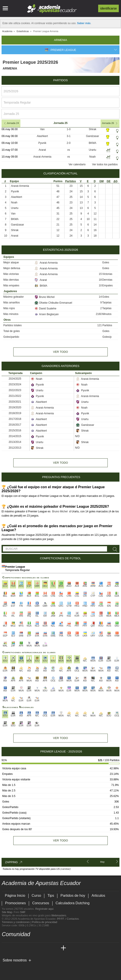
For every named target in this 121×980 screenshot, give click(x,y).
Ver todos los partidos (105, 164)
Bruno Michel (45, 297)
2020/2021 (15, 402)
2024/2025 (15, 379)
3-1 (69, 136)
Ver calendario (77, 164)
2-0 (69, 143)
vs (69, 150)
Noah (93, 157)
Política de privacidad (45, 922)
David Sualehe (45, 309)
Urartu (93, 150)
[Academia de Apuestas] (39, 948)
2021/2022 (15, 396)
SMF (23, 912)
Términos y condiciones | (17, 922)
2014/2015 (15, 436)
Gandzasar (93, 136)
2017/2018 (15, 419)
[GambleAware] (13, 967)
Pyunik (42, 143)
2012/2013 (15, 448)
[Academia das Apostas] (14, 948)
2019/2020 (15, 407)
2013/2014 (15, 442)
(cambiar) (65, 869)
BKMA (92, 143)
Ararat (42, 150)
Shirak (92, 129)
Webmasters (59, 916)
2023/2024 (15, 384)
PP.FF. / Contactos (68, 919)
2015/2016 (15, 430)
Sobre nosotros (15, 960)
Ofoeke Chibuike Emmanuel (53, 303)
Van (42, 129)
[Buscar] (114, 549)
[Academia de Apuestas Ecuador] (6, 948)
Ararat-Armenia (42, 157)
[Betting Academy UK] (55, 948)
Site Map (7, 912)
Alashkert (42, 136)
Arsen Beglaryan (47, 314)
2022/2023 (15, 390)
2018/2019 (15, 413)
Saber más (84, 23)
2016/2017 (15, 425)
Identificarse (108, 8)
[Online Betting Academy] (30, 948)
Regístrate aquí (44, 909)
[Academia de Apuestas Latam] (47, 948)
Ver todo (60, 352)
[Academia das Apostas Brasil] (22, 948)
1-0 (69, 129)
